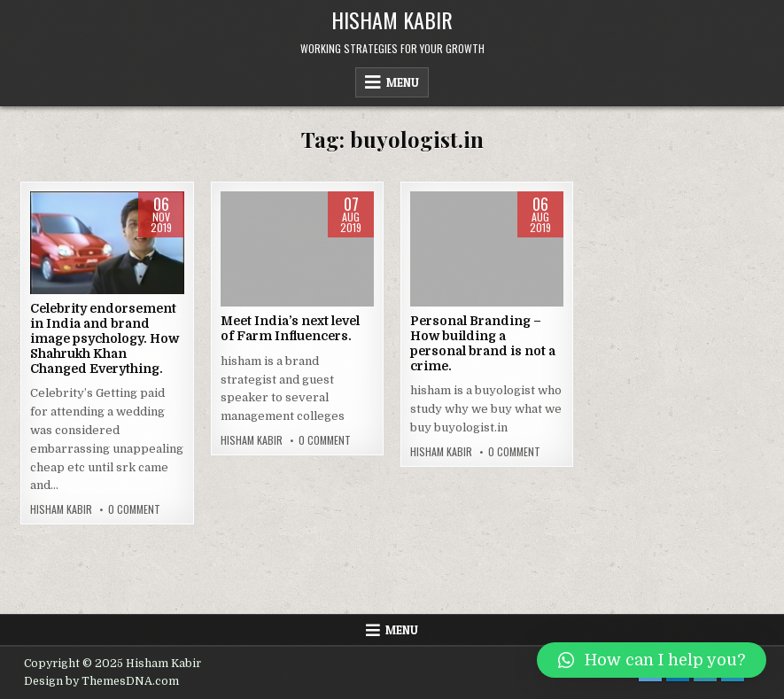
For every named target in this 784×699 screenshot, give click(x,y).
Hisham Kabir (392, 19)
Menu (403, 82)
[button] (652, 660)
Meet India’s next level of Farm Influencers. (290, 328)
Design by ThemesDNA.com (101, 681)
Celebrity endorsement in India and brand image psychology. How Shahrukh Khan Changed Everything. (105, 338)
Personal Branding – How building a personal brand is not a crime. (483, 343)
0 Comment (134, 509)
